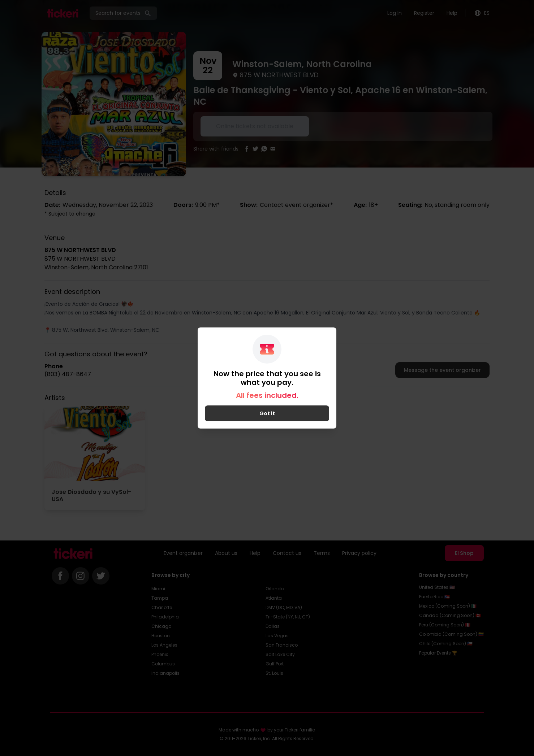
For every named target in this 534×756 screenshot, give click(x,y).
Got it (267, 413)
